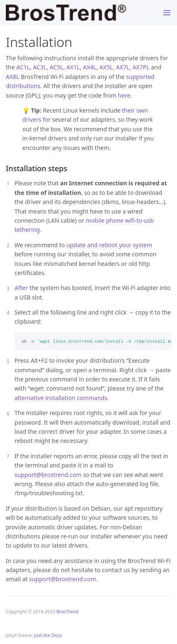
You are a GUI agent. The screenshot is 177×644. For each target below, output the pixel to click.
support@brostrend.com (48, 475)
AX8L (13, 77)
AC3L (40, 67)
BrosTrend (67, 611)
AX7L (123, 67)
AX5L (106, 67)
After (21, 288)
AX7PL (141, 67)
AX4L (90, 67)
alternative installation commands (61, 398)
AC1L (23, 67)
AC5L (57, 67)
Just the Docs (48, 635)
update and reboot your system (109, 245)
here (124, 95)
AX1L (73, 67)
